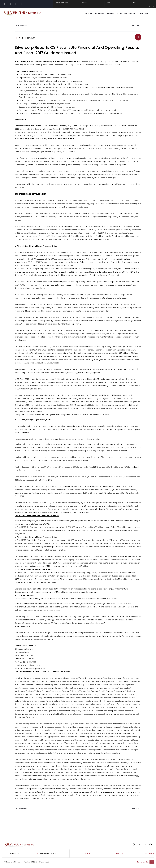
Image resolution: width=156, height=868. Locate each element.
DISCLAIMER (149, 854)
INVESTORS (111, 13)
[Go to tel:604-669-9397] (17, 853)
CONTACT (144, 13)
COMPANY (89, 13)
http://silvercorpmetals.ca (34, 669)
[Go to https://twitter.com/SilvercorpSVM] (134, 844)
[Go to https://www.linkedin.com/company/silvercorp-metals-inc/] (16, 4)
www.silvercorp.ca (45, 639)
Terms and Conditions (145, 862)
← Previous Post (21, 25)
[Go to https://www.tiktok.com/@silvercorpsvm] (21, 4)
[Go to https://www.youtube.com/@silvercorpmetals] (27, 4)
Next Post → (137, 25)
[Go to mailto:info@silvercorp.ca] (52, 853)
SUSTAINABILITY (131, 13)
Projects (100, 13)
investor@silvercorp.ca (31, 665)
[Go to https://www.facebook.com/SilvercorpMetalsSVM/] (5, 4)
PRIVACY (119, 854)
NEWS (120, 13)
